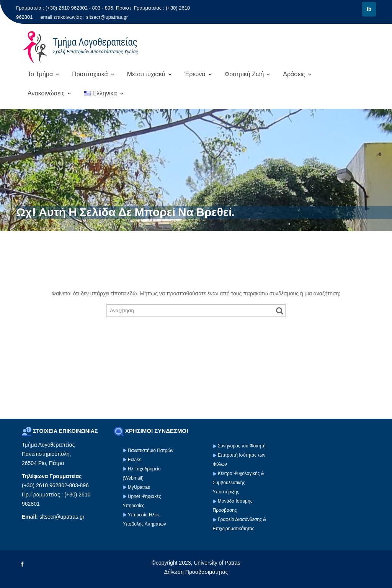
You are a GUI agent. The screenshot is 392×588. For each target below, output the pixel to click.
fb (369, 9)
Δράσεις (294, 74)
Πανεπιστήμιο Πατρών (151, 450)
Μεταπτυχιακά (146, 74)
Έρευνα (195, 74)
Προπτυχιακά (90, 74)
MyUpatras (139, 487)
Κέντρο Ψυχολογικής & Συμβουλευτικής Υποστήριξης (238, 483)
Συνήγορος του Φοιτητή (242, 446)
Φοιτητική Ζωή (244, 74)
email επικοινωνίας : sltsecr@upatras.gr (84, 17)
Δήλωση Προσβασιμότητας (196, 572)
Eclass (135, 460)
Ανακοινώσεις (46, 93)
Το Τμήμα (40, 74)
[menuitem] (104, 93)
